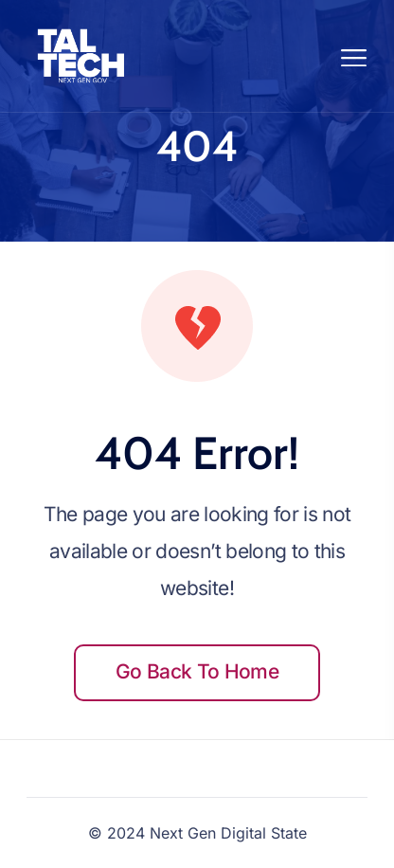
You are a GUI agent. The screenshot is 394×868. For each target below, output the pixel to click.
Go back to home (197, 671)
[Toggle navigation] (355, 55)
